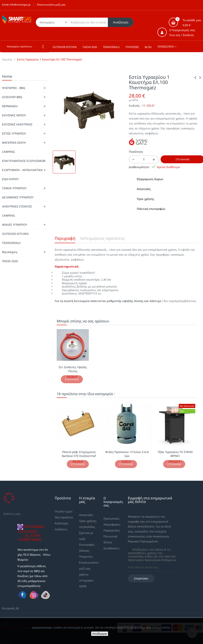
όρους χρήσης (161, 628)
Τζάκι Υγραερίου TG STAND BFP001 (175, 454)
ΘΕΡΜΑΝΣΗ (10, 106)
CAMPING (8, 152)
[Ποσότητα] (144, 159)
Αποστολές (86, 515)
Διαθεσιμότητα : (140, 167)
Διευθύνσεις (111, 548)
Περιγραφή (65, 238)
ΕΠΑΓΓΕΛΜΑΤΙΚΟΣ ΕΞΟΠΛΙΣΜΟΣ (23, 161)
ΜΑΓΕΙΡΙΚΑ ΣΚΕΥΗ (14, 143)
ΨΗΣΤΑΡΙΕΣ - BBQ (14, 88)
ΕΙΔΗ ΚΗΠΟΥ (10, 179)
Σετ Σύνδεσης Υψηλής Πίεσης (73, 369)
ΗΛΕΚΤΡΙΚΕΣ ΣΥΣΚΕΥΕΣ (17, 206)
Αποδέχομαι (100, 634)
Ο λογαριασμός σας (113, 502)
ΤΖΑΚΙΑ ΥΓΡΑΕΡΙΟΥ (14, 188)
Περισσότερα (166, 47)
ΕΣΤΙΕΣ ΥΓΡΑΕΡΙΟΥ (14, 133)
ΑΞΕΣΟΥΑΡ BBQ (12, 97)
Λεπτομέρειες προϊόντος (102, 238)
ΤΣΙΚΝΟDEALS (11, 243)
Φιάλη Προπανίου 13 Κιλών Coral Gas (127, 454)
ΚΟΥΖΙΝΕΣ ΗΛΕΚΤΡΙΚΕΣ (17, 124)
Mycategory (10, 252)
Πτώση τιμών (64, 511)
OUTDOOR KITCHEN (15, 234)
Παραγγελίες (112, 530)
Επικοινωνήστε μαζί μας (51, 5)
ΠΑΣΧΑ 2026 (10, 261)
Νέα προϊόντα (64, 517)
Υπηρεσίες (86, 557)
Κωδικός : (135, 106)
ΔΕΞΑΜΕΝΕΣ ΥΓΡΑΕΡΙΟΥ (18, 197)
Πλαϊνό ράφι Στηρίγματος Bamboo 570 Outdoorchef (79, 454)
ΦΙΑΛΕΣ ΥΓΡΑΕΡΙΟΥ (15, 225)
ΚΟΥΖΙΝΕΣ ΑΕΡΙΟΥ (14, 115)
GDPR (83, 586)
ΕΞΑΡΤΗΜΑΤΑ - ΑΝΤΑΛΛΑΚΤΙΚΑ (22, 170)
